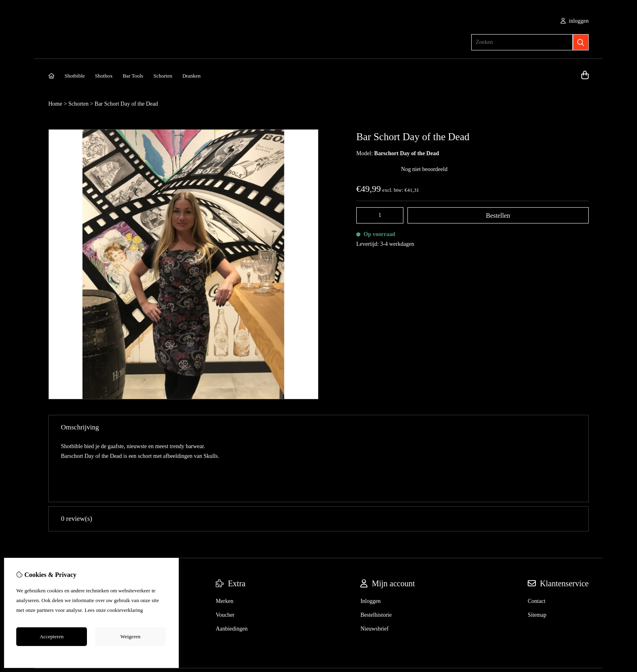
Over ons (59, 539)
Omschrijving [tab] (318, 427)
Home (55, 104)
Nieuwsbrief (374, 567)
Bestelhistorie (376, 553)
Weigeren (130, 636)
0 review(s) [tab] (318, 456)
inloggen (575, 21)
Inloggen (370, 539)
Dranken (192, 76)
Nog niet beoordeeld (424, 169)
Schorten (163, 76)
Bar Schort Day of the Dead (126, 104)
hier (148, 610)
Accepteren (51, 636)
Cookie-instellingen (92, 655)
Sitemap (537, 553)
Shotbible (75, 76)
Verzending (61, 553)
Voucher (225, 553)
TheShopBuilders (572, 617)
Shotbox (104, 76)
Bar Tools (133, 76)
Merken (225, 539)
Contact (537, 539)
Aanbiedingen (232, 567)
